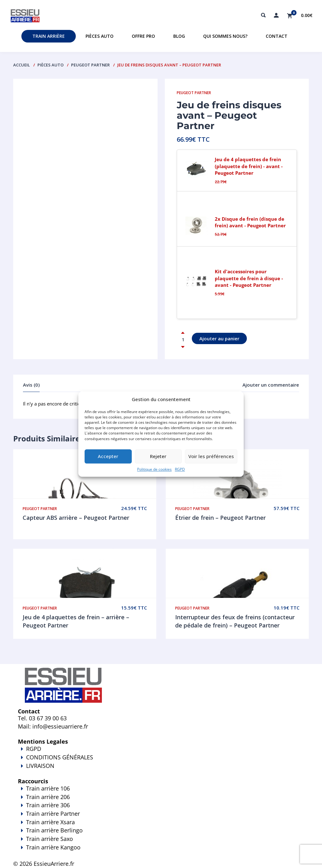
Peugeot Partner (90, 65)
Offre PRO (143, 36)
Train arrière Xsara (50, 822)
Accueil (22, 65)
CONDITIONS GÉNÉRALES (60, 757)
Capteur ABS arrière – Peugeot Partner (76, 518)
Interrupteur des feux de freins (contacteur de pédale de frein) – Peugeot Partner (235, 621)
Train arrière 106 (48, 788)
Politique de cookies (154, 469)
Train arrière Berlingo (54, 830)
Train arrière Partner (53, 814)
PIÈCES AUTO (50, 65)
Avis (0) (31, 385)
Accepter (108, 457)
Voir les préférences (211, 457)
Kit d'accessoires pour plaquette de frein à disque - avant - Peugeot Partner (249, 278)
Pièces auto (100, 36)
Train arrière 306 (48, 805)
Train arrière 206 (48, 797)
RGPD (180, 469)
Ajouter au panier (219, 338)
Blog (179, 36)
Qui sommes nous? (225, 36)
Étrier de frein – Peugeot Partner (220, 518)
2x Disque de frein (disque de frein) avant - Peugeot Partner (250, 222)
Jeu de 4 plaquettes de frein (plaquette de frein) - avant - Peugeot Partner (249, 166)
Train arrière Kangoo (161, 852)
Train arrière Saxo (50, 839)
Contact (277, 36)
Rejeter (158, 457)
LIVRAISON (161, 770)
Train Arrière (49, 36)
